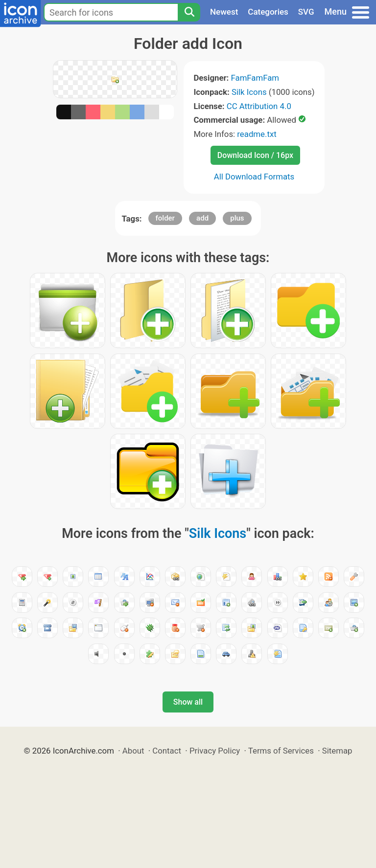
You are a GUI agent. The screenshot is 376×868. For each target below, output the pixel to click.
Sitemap (337, 751)
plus (237, 218)
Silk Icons (249, 92)
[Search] (189, 12)
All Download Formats (254, 177)
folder (165, 218)
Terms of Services (281, 751)
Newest (224, 12)
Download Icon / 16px (255, 155)
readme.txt (257, 134)
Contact (167, 751)
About (133, 751)
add (202, 218)
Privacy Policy (215, 751)
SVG (306, 12)
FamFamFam (255, 78)
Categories (268, 12)
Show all (188, 702)
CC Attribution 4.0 (259, 106)
